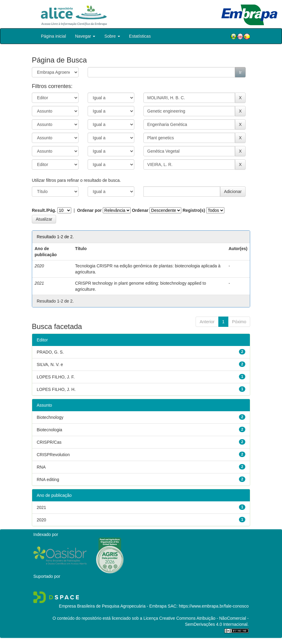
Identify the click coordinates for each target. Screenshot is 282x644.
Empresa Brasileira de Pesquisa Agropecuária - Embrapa (113, 606)
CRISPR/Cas (49, 442)
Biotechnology (50, 417)
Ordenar (140, 210)
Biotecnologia (49, 430)
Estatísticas (140, 36)
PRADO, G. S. (50, 352)
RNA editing (48, 480)
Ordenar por (89, 210)
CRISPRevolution (53, 455)
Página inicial (54, 36)
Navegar (85, 36)
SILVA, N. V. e (50, 364)
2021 (41, 507)
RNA (41, 467)
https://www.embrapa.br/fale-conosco (214, 606)
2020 (41, 520)
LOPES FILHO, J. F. (56, 377)
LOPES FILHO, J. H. (56, 389)
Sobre (112, 36)
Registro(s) (194, 210)
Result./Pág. (44, 210)
